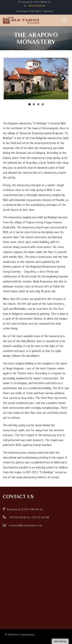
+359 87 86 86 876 (36, 6)
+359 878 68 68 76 (19, 517)
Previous (9, 79)
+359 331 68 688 (40, 517)
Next (63, 79)
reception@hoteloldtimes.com (25, 526)
